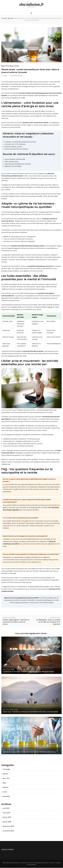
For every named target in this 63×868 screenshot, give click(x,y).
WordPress (33, 865)
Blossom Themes (49, 863)
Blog (12, 66)
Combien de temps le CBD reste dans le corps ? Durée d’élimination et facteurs (29, 752)
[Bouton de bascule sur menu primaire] (32, 13)
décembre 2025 (8, 826)
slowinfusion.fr (32, 4)
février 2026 (7, 817)
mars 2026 (6, 813)
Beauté (5, 774)
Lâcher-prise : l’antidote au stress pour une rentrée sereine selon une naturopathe (30, 712)
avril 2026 (6, 808)
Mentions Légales (7, 850)
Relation (6, 788)
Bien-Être (5, 66)
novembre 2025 (8, 831)
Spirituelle (6, 797)
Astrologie (6, 769)
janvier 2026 (7, 822)
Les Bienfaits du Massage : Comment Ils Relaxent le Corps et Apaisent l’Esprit (28, 672)
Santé (17, 66)
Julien (6, 76)
